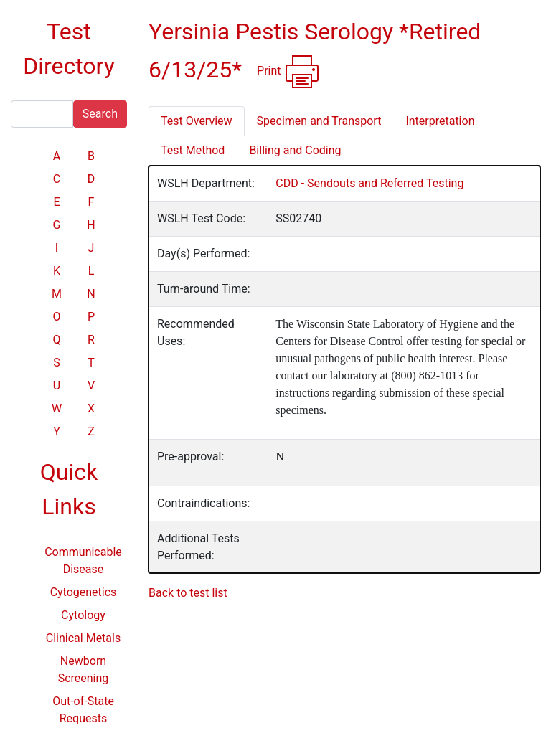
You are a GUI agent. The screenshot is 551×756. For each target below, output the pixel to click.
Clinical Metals (83, 638)
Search (100, 114)
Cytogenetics (84, 592)
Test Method (193, 150)
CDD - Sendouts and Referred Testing (369, 183)
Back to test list (188, 593)
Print (288, 72)
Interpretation (440, 121)
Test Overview (197, 121)
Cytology (83, 615)
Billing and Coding (295, 150)
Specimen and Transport (319, 121)
